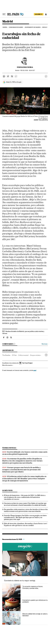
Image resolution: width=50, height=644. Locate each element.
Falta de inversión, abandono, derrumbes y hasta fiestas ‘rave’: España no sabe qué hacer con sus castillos (26, 524)
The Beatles (6, 355)
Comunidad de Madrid (16, 27)
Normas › (45, 344)
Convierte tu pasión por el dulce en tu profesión (35, 601)
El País (14, 355)
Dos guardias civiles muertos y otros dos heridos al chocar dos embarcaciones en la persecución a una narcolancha (26, 510)
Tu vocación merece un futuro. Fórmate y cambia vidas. (33, 587)
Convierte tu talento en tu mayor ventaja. (20, 581)
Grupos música (35, 355)
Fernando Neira (25, 67)
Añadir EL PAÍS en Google (14, 82)
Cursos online (25, 547)
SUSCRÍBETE (39, 14)
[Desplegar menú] (4, 14)
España (5, 27)
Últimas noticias (9, 448)
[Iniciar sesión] (46, 14)
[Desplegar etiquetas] (46, 355)
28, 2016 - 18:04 (28, 70)
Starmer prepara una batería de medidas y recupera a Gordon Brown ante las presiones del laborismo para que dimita (21, 470)
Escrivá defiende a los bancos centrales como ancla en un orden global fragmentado (25, 453)
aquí (35, 370)
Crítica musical (23, 355)
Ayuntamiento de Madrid (33, 27)
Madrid (8, 22)
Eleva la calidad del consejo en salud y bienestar (35, 615)
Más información (8, 365)
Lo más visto (7, 490)
